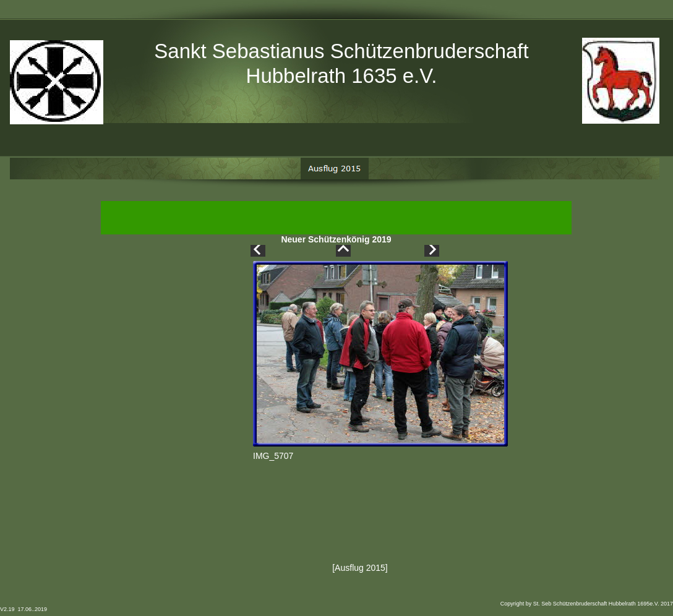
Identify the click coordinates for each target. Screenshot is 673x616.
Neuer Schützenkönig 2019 (336, 241)
